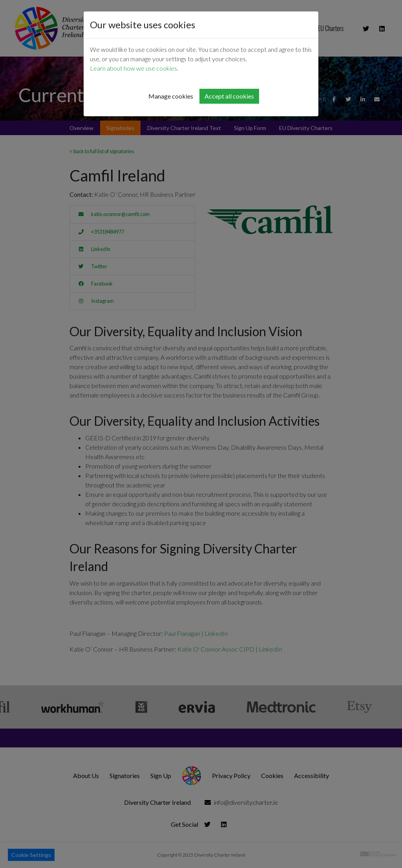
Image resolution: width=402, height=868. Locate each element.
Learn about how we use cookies (133, 68)
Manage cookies (171, 96)
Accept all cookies (229, 96)
